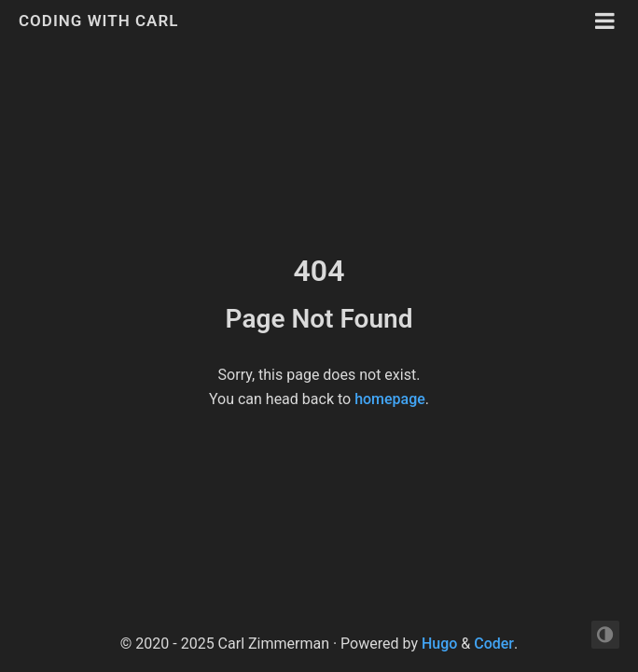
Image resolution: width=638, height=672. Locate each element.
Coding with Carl (98, 21)
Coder (494, 644)
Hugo (439, 644)
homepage (390, 399)
